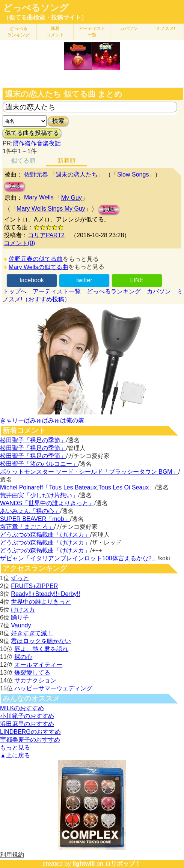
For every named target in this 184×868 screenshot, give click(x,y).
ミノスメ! (165, 28)
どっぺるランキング (114, 291)
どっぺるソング (36, 8)
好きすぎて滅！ (32, 633)
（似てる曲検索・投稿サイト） (45, 17)
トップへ (15, 291)
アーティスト (92, 32)
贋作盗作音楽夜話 (37, 143)
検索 (58, 121)
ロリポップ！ (123, 864)
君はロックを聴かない (41, 641)
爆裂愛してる (32, 673)
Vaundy (21, 625)
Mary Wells (39, 197)
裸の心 (23, 657)
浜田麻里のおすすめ (27, 724)
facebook (32, 280)
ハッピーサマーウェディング (53, 688)
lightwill (84, 864)
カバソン (129, 28)
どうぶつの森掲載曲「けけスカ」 (45, 535)
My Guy (72, 198)
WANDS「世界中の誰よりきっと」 (47, 503)
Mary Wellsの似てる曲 (38, 267)
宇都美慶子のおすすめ (30, 740)
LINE (137, 280)
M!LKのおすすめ (22, 708)
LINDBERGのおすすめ (30, 732)
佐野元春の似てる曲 (36, 259)
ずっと (20, 578)
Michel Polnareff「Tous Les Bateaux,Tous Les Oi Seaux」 (77, 487)
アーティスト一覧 (57, 291)
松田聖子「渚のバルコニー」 (39, 464)
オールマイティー (38, 665)
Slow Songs (133, 174)
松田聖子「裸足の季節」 (33, 440)
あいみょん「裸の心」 (30, 511)
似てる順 (23, 161)
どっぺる (18, 32)
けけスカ (23, 610)
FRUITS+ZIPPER (34, 586)
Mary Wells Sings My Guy (51, 209)
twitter (84, 280)
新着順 (66, 161)
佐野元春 (36, 174)
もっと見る (15, 748)
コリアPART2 (46, 235)
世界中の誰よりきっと (41, 602)
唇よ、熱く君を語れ (41, 649)
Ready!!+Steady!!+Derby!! (45, 594)
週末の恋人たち (77, 174)
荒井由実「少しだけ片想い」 (39, 495)
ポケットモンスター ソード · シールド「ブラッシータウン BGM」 (89, 472)
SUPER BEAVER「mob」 (35, 519)
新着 (55, 32)
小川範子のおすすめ (27, 716)
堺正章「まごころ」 (27, 527)
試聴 (15, 186)
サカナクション (35, 680)
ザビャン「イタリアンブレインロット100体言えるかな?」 (79, 558)
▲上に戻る (15, 755)
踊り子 (20, 617)
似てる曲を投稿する (32, 133)
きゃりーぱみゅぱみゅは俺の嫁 (42, 420)
